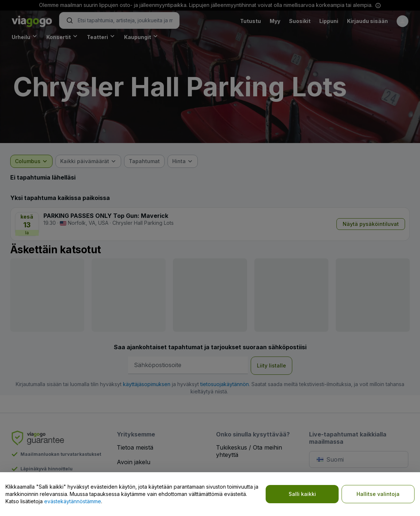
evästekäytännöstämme (73, 501)
